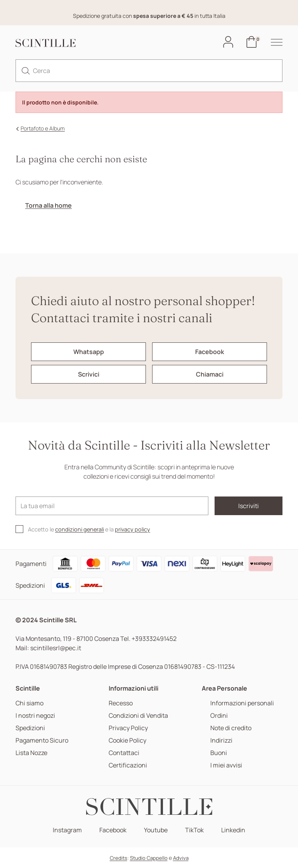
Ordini (219, 716)
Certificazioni (128, 765)
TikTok (194, 830)
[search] (26, 71)
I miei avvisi (226, 765)
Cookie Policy (127, 740)
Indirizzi (221, 740)
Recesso (121, 703)
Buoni (219, 753)
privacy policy (133, 529)
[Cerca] (149, 71)
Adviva (181, 858)
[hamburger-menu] (273, 42)
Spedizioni (30, 728)
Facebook (113, 830)
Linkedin (233, 830)
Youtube (156, 830)
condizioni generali (80, 529)
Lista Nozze (31, 753)
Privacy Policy (128, 728)
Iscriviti (249, 506)
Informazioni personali (242, 703)
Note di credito (231, 728)
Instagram (67, 830)
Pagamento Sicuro (42, 740)
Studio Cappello (149, 858)
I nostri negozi (35, 716)
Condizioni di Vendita (138, 716)
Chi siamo (29, 703)
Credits (119, 858)
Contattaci (124, 753)
